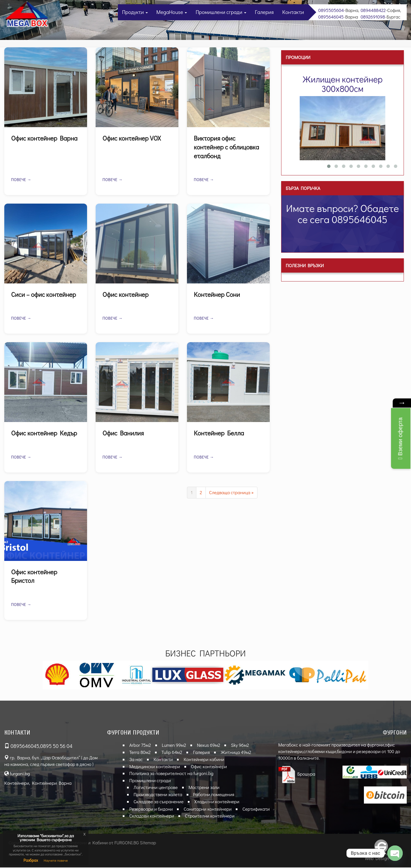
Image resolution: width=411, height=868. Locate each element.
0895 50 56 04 (56, 747)
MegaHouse (172, 12)
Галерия (264, 12)
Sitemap (148, 843)
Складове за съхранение (159, 802)
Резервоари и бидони (151, 809)
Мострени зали (204, 788)
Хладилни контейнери (217, 802)
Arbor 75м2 (140, 746)
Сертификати (256, 809)
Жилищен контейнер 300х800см (343, 84)
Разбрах (31, 860)
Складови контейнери (152, 816)
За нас (136, 760)
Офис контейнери (209, 767)
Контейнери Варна (52, 783)
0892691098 (373, 17)
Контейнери (17, 783)
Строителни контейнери (210, 816)
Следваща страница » (231, 493)
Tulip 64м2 (172, 753)
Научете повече (56, 860)
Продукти (135, 12)
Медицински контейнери (155, 767)
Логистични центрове (156, 788)
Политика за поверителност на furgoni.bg (171, 774)
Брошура (297, 774)
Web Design (377, 859)
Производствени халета (158, 795)
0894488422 (373, 10)
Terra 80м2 (140, 753)
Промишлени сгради (221, 12)
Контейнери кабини (204, 760)
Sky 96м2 (240, 746)
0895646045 (331, 17)
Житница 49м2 (236, 753)
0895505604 (331, 10)
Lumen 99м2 (174, 746)
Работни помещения (214, 795)
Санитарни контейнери (207, 809)
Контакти (293, 12)
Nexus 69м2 (208, 746)
